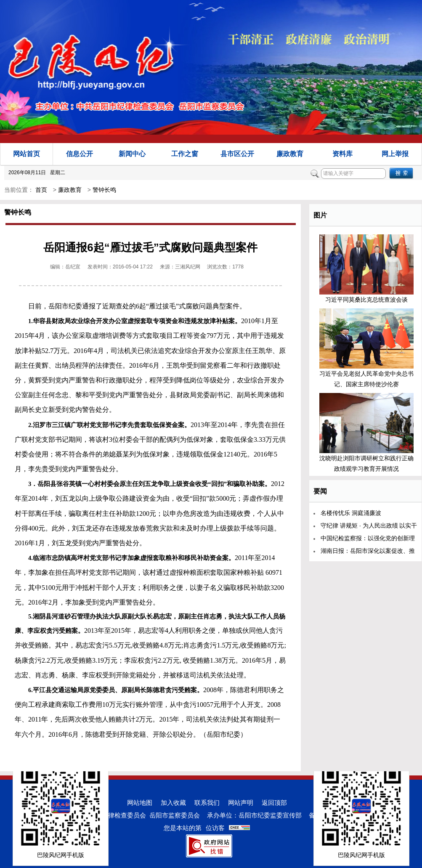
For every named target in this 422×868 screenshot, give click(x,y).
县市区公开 (237, 154)
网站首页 (27, 154)
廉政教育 (290, 154)
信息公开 (80, 154)
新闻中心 (132, 154)
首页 (41, 190)
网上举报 (395, 154)
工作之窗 (185, 154)
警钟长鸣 (104, 190)
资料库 (342, 154)
